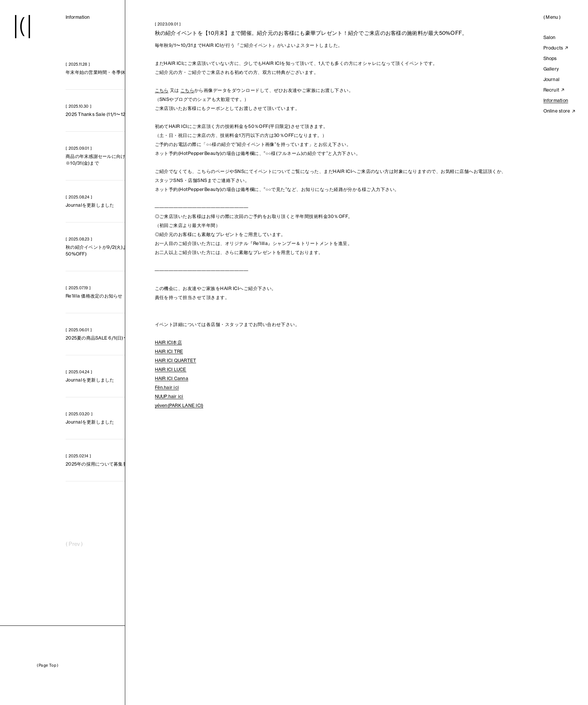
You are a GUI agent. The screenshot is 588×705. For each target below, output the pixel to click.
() (552, 17)
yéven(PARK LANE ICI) (179, 405)
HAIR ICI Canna (172, 378)
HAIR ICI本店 (168, 342)
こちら (162, 90)
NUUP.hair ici (169, 396)
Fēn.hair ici (167, 387)
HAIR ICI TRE (169, 351)
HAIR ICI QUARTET (176, 360)
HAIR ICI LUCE (171, 369)
